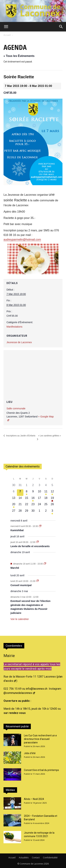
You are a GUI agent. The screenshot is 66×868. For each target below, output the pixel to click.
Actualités (24, 858)
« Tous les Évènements (19, 56)
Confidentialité (50, 858)
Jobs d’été (30, 753)
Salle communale (16, 408)
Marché (15, 568)
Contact (36, 858)
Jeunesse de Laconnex (19, 342)
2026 (46, 864)
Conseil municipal (21, 585)
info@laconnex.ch (37, 689)
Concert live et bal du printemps (41, 770)
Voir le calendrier (20, 619)
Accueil (7, 35)
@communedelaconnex (19, 693)
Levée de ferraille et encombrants (30, 546)
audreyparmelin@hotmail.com (22, 240)
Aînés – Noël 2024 (34, 799)
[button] (6, 27)
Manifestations (14, 327)
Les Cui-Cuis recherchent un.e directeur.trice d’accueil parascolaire (40, 739)
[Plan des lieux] (33, 372)
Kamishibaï (17, 530)
